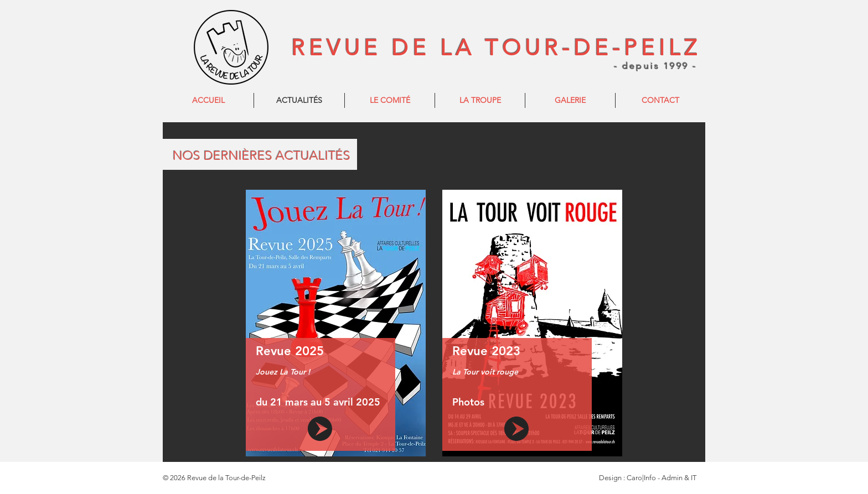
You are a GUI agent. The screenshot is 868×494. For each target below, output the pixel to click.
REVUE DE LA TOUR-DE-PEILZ (496, 48)
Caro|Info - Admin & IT (662, 478)
